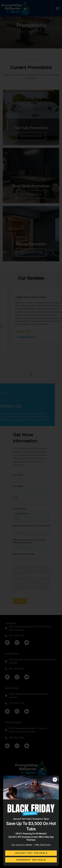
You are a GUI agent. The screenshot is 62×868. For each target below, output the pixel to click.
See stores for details (22, 845)
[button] (55, 780)
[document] (31, 434)
